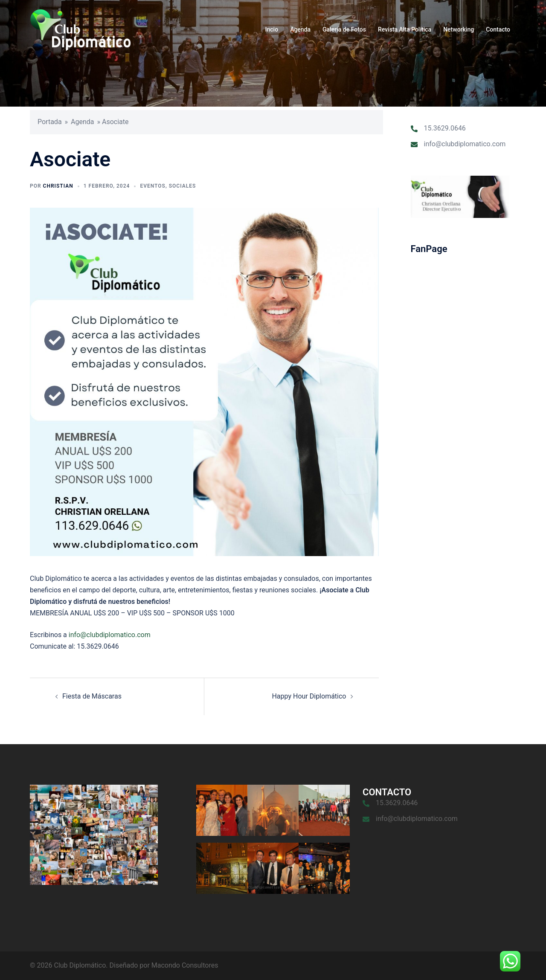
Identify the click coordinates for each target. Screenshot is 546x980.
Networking (459, 29)
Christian (58, 186)
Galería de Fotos (344, 29)
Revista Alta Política (405, 29)
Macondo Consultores (185, 965)
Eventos (152, 186)
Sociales (183, 186)
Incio (272, 29)
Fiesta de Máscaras (92, 696)
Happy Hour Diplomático (309, 696)
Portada (50, 122)
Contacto (498, 29)
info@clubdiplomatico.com (110, 635)
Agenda (300, 29)
